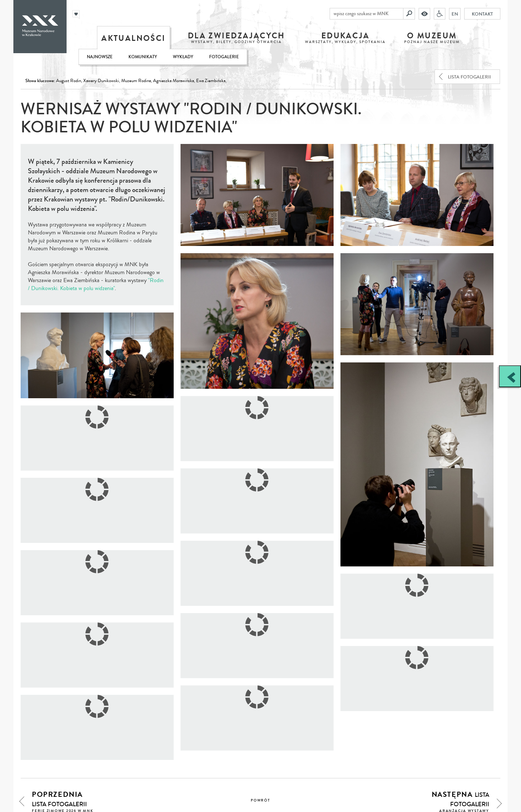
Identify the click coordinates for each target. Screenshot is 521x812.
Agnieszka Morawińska (173, 81)
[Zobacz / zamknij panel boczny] (510, 376)
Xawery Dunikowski (101, 81)
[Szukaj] (409, 14)
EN (455, 14)
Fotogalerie (224, 57)
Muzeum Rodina (136, 81)
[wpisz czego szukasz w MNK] (367, 14)
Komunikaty (143, 57)
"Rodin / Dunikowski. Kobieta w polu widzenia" (96, 284)
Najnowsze (100, 57)
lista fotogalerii (469, 77)
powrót (260, 800)
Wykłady (183, 57)
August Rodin (69, 81)
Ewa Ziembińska (211, 81)
